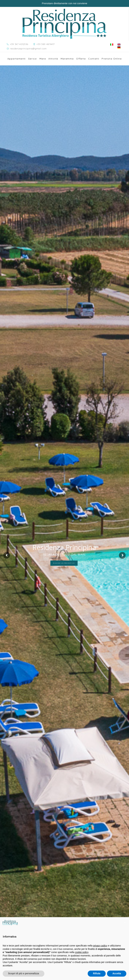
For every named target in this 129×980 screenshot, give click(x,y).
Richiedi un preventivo (64, 563)
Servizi (33, 59)
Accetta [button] (117, 973)
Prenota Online (112, 59)
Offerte (81, 59)
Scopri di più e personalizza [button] (24, 973)
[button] (125, 923)
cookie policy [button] (82, 952)
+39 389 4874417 (46, 44)
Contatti (94, 59)
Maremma (67, 59)
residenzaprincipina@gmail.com (28, 49)
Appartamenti (17, 59)
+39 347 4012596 (19, 44)
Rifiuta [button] (97, 973)
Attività (53, 59)
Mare (43, 59)
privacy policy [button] (100, 946)
